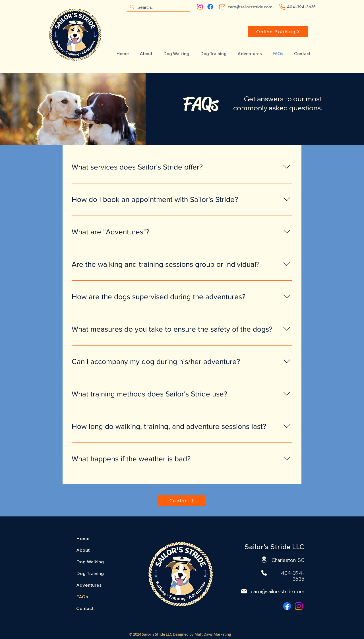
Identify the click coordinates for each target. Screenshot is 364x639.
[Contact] (182, 501)
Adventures (89, 585)
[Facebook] (210, 7)
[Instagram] (200, 7)
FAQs (82, 597)
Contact (85, 608)
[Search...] (158, 7)
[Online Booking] (278, 32)
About (83, 550)
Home (83, 538)
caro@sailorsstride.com (278, 591)
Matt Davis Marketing (213, 634)
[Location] (264, 560)
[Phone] (282, 7)
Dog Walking (90, 562)
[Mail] (222, 7)
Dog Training (90, 573)
